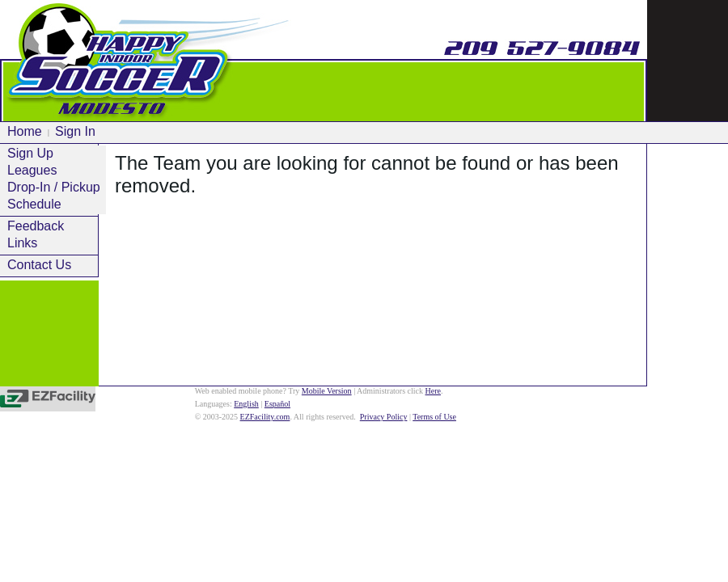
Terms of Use (434, 417)
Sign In (75, 131)
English (246, 404)
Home (25, 131)
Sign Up (30, 153)
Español (277, 404)
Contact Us (39, 265)
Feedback (36, 226)
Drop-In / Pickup (54, 187)
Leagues (32, 170)
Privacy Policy (384, 417)
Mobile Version (327, 391)
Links (22, 243)
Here (433, 391)
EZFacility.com (265, 417)
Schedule (34, 204)
